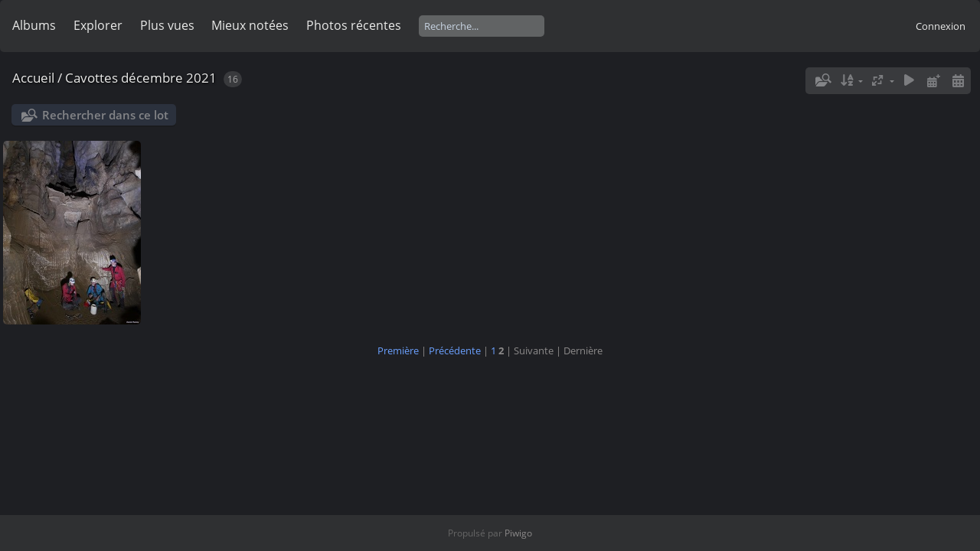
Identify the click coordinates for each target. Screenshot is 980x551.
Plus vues (167, 25)
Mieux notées (250, 25)
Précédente (455, 350)
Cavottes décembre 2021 (141, 78)
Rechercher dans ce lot (105, 115)
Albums (34, 25)
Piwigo (518, 533)
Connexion (941, 26)
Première (398, 350)
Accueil (33, 78)
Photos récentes (354, 25)
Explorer (98, 25)
